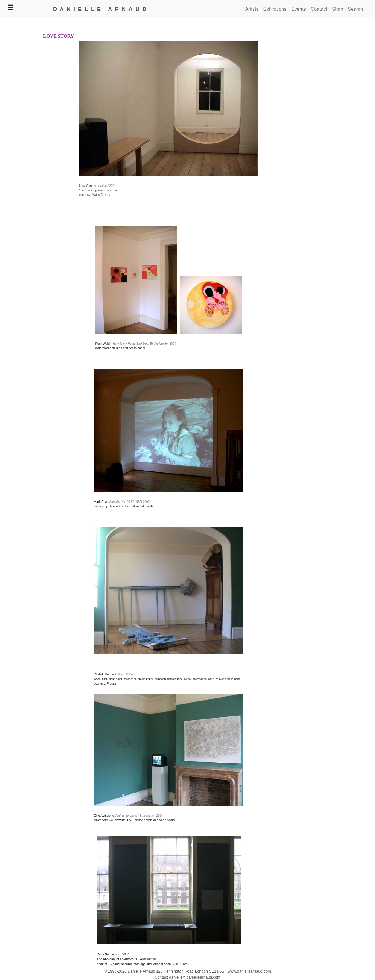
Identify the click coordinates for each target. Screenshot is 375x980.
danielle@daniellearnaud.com (195, 977)
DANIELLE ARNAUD (101, 9)
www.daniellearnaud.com (250, 971)
